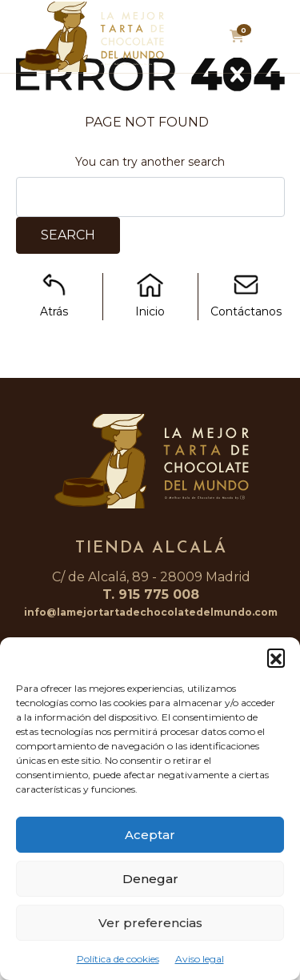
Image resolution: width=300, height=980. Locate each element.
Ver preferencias (150, 923)
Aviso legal (200, 959)
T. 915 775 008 (151, 594)
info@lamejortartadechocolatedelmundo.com (151, 612)
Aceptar (150, 835)
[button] (276, 657)
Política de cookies (118, 959)
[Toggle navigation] (274, 41)
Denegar (150, 879)
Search (68, 235)
